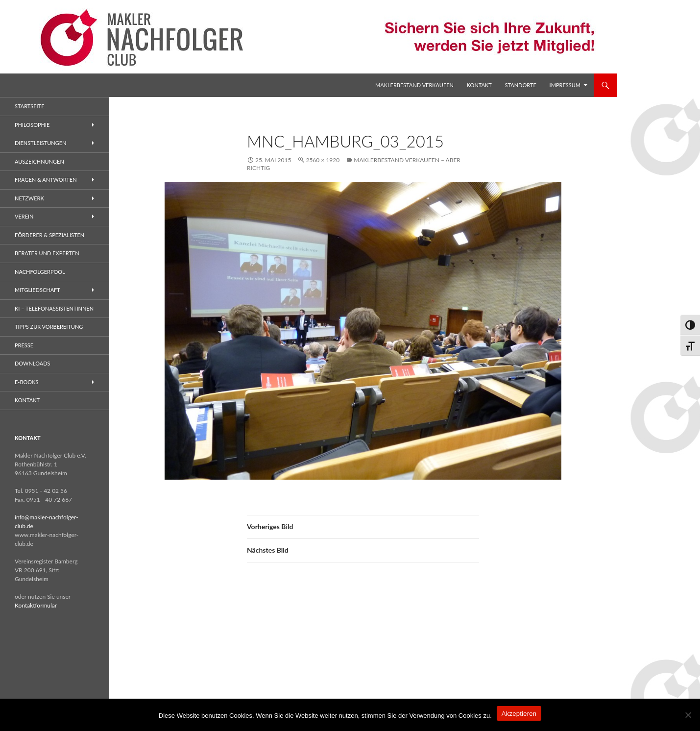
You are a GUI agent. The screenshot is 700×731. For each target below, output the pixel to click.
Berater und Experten (47, 253)
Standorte (521, 85)
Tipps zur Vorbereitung (49, 327)
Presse (24, 345)
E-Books (26, 382)
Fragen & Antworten (46, 180)
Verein (24, 216)
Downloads (33, 363)
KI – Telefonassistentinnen (54, 308)
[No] (688, 715)
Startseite (29, 106)
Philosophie (32, 125)
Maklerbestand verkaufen (414, 85)
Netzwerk (29, 198)
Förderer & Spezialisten (49, 235)
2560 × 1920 (323, 160)
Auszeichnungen (39, 161)
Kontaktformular (36, 605)
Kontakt (479, 85)
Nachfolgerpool (40, 272)
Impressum (565, 85)
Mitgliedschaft (37, 290)
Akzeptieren (519, 714)
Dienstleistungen (40, 143)
